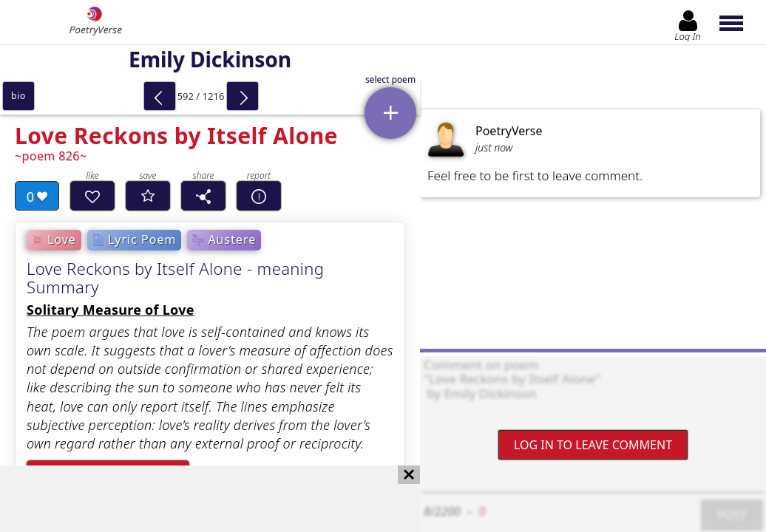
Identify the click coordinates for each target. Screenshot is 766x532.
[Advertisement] (195, 499)
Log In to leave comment (593, 445)
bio (18, 96)
